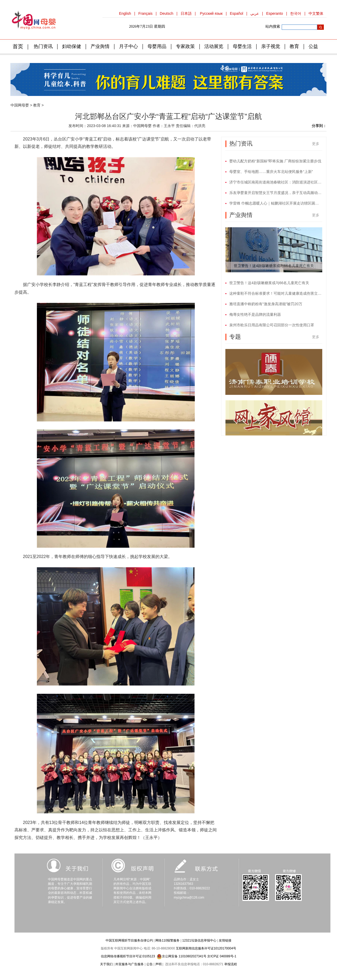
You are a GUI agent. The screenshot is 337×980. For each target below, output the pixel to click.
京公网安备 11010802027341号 (182, 956)
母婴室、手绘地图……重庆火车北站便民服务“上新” (271, 172)
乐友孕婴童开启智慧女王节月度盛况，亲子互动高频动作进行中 (276, 193)
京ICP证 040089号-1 (222, 956)
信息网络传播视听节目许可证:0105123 (128, 956)
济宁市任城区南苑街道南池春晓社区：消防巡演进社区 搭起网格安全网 (276, 182)
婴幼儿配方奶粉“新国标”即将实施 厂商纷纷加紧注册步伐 (275, 161)
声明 (158, 964)
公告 (150, 964)
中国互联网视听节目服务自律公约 (129, 940)
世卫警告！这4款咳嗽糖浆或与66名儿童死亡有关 (274, 266)
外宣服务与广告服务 (130, 964)
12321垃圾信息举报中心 (199, 940)
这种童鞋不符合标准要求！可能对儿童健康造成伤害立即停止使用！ (276, 293)
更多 (316, 144)
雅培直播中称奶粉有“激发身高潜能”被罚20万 (266, 304)
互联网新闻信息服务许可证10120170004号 (206, 948)
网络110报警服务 (167, 940)
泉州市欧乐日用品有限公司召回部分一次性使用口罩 (272, 325)
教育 (37, 105)
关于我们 (106, 964)
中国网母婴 (20, 105)
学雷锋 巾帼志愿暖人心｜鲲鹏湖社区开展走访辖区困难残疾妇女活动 (276, 203)
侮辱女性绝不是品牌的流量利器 (255, 314)
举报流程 (231, 964)
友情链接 (225, 940)
